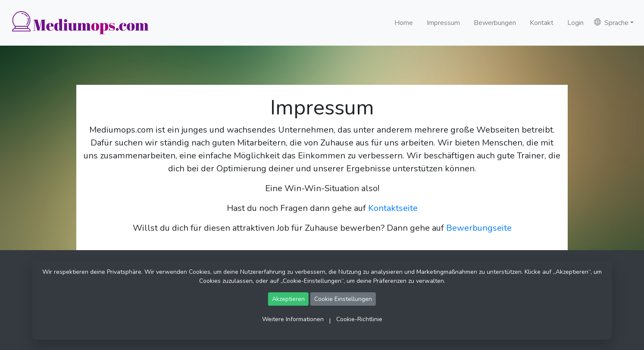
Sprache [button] (611, 23)
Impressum (443, 23)
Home (404, 23)
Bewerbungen (495, 23)
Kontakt (542, 23)
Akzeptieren (288, 299)
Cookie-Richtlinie (359, 319)
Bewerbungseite (479, 228)
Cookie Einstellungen (343, 299)
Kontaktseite (393, 208)
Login (575, 23)
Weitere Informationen (293, 319)
